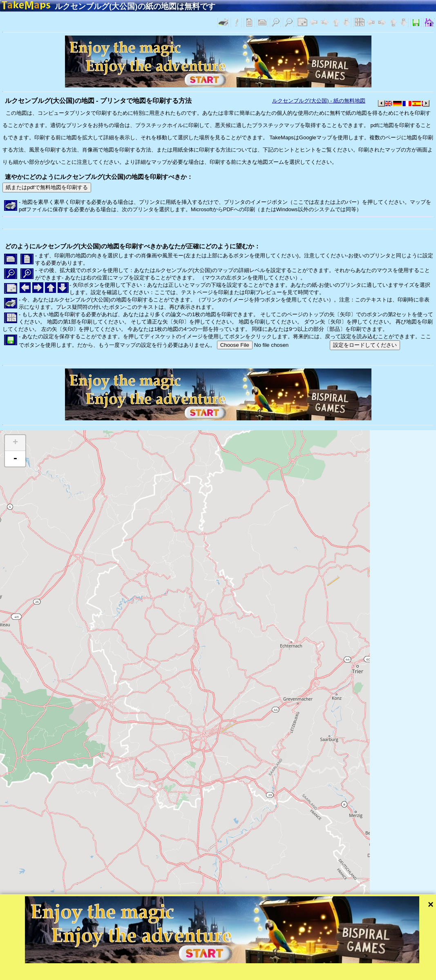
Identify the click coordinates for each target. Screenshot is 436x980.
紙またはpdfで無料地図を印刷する (47, 187)
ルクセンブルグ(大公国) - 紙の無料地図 (319, 101)
